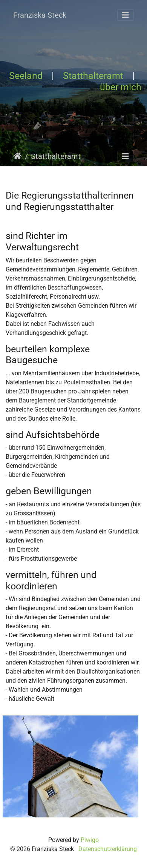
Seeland (26, 76)
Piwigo (90, 840)
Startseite (18, 156)
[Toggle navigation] (126, 15)
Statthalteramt (93, 76)
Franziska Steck (40, 15)
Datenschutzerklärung (108, 849)
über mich (121, 87)
